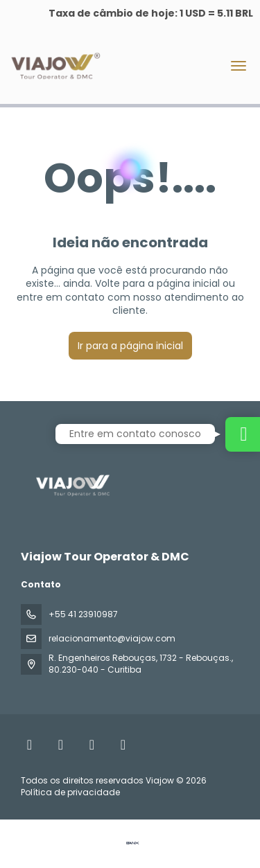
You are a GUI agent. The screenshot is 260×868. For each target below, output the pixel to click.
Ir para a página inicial (130, 346)
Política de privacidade (70, 792)
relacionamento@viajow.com (112, 638)
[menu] (239, 66)
